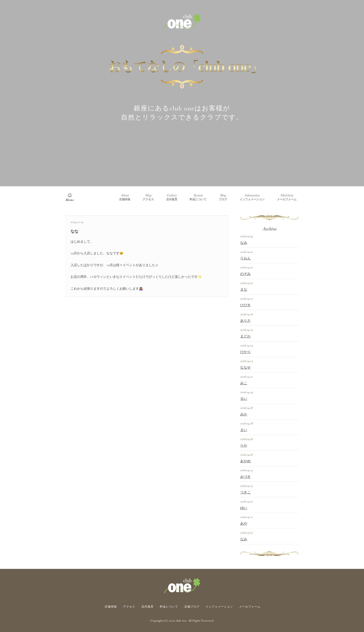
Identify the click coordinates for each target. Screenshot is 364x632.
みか (244, 415)
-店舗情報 (110, 607)
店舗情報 (125, 197)
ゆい (244, 508)
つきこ (245, 493)
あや (244, 524)
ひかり (245, 352)
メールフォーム (287, 197)
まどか (245, 336)
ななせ (245, 368)
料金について (198, 197)
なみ (244, 243)
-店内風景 (147, 607)
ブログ (223, 197)
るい (244, 399)
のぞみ (245, 274)
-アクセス (129, 607)
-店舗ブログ (191, 607)
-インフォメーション (219, 607)
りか (244, 446)
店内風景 (172, 197)
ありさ (245, 321)
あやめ (245, 461)
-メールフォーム (249, 607)
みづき (245, 477)
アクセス (148, 197)
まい (244, 430)
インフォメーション (252, 197)
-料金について (169, 607)
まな (244, 290)
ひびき (245, 305)
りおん (245, 258)
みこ (244, 383)
